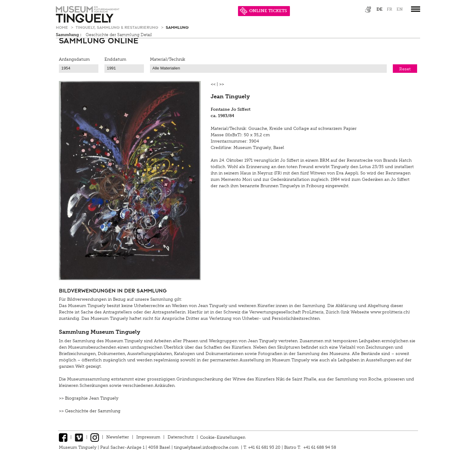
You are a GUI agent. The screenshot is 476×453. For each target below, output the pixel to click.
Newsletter (118, 437)
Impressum (148, 437)
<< (213, 84)
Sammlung (177, 27)
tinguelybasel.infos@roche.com (207, 447)
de (379, 9)
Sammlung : (69, 35)
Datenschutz (181, 437)
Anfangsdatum (74, 59)
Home (63, 27)
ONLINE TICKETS (263, 11)
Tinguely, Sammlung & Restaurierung (117, 27)
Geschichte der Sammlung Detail (119, 35)
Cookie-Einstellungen (223, 437)
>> (222, 84)
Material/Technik (168, 59)
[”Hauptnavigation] (416, 9)
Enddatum (115, 59)
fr (389, 9)
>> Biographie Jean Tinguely (89, 398)
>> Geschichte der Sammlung (90, 411)
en (400, 9)
